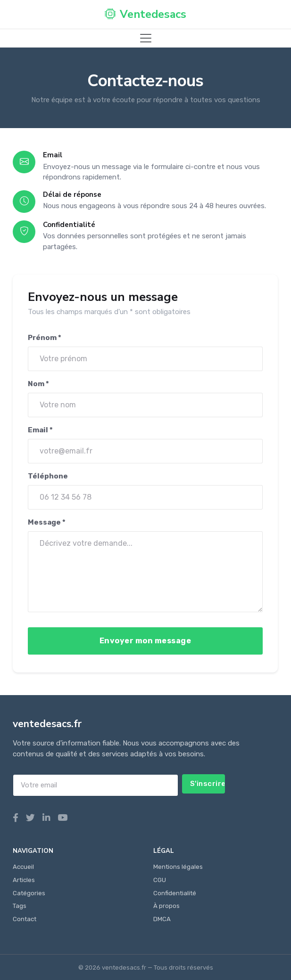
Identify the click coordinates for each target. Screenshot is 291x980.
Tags (20, 906)
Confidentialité (175, 893)
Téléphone (48, 476)
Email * (40, 430)
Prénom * (45, 338)
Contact (25, 919)
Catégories (29, 893)
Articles (24, 880)
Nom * (38, 384)
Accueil (23, 867)
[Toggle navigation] (146, 38)
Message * (47, 522)
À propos (166, 906)
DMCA (162, 919)
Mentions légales (178, 867)
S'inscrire (208, 784)
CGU (160, 880)
